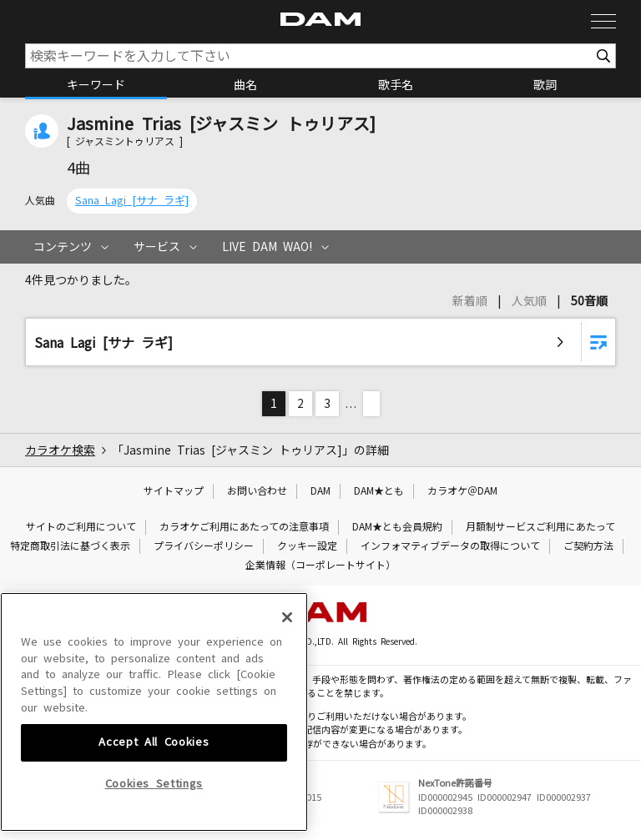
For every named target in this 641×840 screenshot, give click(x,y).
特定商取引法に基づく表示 (70, 546)
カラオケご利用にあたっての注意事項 (244, 527)
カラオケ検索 (60, 450)
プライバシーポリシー (204, 546)
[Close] (287, 728)
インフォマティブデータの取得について (450, 546)
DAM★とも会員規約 (397, 527)
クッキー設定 (307, 546)
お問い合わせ (257, 491)
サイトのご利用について (81, 527)
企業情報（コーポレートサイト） (320, 566)
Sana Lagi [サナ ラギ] (132, 201)
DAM (320, 491)
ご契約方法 (588, 546)
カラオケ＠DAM (462, 491)
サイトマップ (174, 491)
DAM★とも (379, 491)
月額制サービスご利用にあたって (540, 527)
